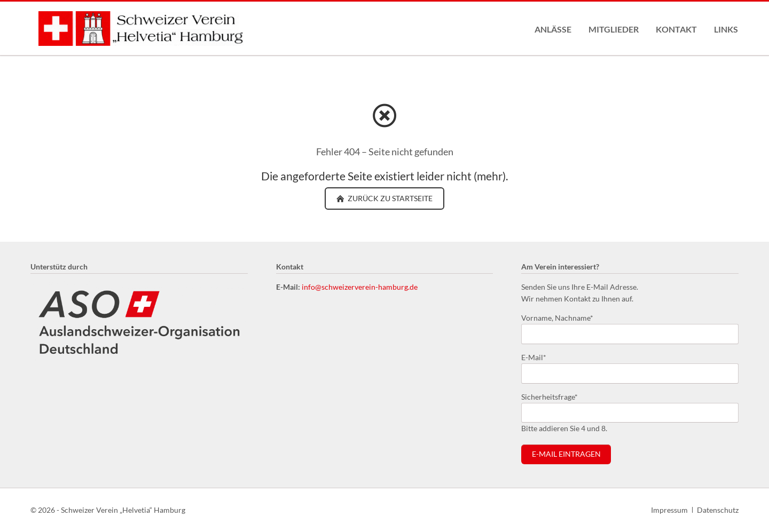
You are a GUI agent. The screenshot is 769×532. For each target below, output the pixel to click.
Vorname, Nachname (557, 317)
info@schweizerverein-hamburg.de (360, 287)
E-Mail (538, 357)
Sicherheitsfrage (550, 396)
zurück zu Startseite (389, 198)
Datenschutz (718, 510)
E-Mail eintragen (566, 454)
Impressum (669, 510)
